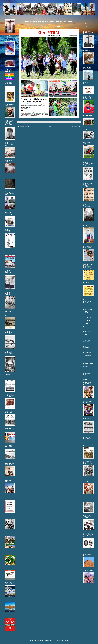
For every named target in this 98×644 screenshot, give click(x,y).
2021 (86, 20)
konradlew (50, 641)
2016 (86, 28)
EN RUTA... (86, 370)
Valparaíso (87, 316)
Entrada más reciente (23, 127)
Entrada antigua (76, 127)
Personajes (87, 321)
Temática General (87, 312)
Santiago (87, 314)
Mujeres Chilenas (87, 323)
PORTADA (85, 306)
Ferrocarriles (88, 317)
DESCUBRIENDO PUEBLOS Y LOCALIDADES (87, 346)
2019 (86, 23)
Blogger (67, 641)
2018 (86, 25)
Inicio (50, 127)
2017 (86, 27)
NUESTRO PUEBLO (87, 331)
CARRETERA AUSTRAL (88, 364)
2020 (86, 22)
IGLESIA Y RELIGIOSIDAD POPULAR (87, 336)
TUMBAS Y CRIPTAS (88, 356)
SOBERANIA (86, 367)
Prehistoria (88, 319)
